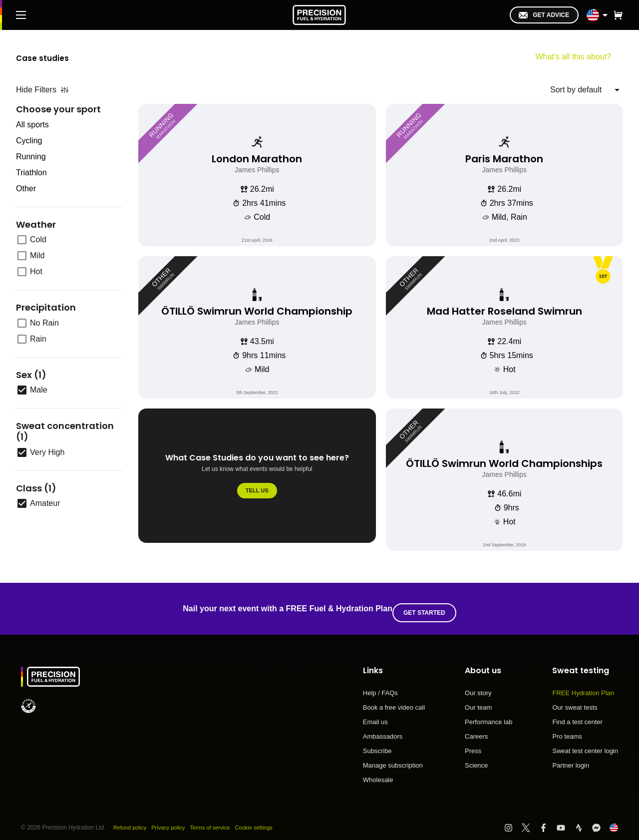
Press (473, 743)
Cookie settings (265, 820)
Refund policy (132, 820)
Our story (478, 685)
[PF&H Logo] (319, 15)
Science (476, 757)
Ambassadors (383, 729)
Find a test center (577, 714)
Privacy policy (172, 820)
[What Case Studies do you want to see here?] (257, 480)
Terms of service (218, 820)
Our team (478, 700)
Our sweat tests (575, 700)
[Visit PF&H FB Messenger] (601, 820)
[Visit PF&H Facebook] (548, 820)
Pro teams (567, 729)
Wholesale (378, 772)
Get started (428, 605)
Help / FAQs (380, 685)
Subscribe (377, 743)
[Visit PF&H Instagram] (513, 820)
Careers (476, 729)
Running (31, 157)
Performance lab (488, 714)
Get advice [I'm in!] (544, 15)
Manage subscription (393, 758)
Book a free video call (394, 700)
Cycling (29, 141)
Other (26, 189)
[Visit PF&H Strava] (583, 820)
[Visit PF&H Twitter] (530, 820)
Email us (375, 714)
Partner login (571, 757)
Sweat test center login (585, 743)
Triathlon (31, 173)
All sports (32, 125)
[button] (618, 15)
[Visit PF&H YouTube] (565, 820)
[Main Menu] (21, 15)
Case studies (55, 57)
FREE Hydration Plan (583, 685)
